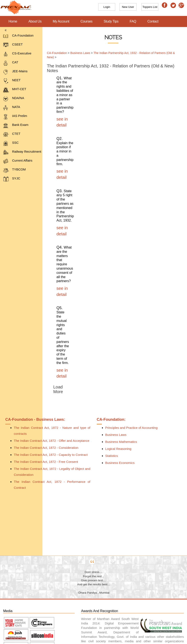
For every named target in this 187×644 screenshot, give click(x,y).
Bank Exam (16, 126)
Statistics (112, 456)
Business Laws (78, 53)
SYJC (12, 179)
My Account (61, 21)
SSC (11, 143)
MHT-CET (15, 90)
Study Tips (111, 21)
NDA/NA (14, 99)
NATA (12, 108)
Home (13, 21)
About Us (35, 21)
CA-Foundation (18, 36)
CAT (11, 63)
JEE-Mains (15, 72)
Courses (86, 21)
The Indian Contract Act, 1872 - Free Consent (46, 462)
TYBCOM (14, 170)
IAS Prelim (15, 117)
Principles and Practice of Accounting (131, 428)
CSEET (13, 45)
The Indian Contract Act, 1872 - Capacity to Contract (51, 455)
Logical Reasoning (118, 449)
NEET (12, 81)
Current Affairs (18, 161)
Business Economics (120, 463)
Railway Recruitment (22, 152)
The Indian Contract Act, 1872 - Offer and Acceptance (52, 441)
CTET (12, 134)
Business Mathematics (121, 442)
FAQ (133, 21)
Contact (153, 21)
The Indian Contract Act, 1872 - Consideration (46, 448)
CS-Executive (17, 54)
